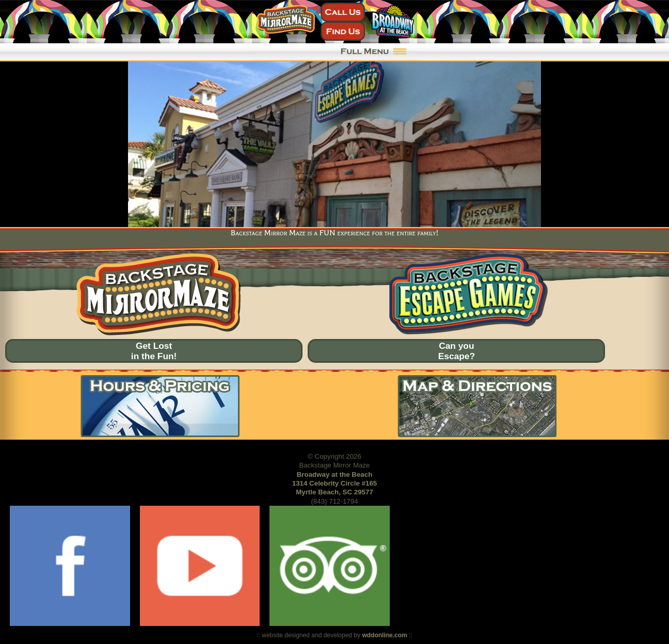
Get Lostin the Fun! (154, 351)
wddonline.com (384, 635)
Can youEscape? (457, 351)
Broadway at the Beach (335, 474)
